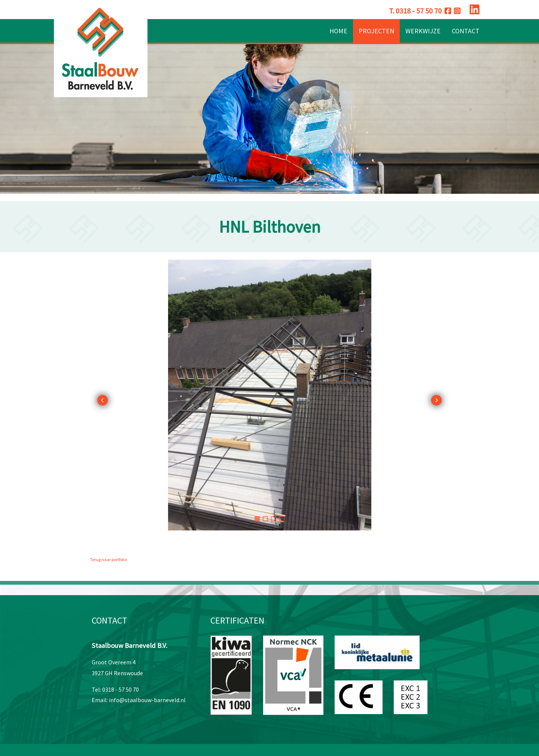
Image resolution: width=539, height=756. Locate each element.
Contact (466, 31)
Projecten (376, 31)
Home (338, 31)
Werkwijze (423, 31)
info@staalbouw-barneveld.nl (147, 700)
